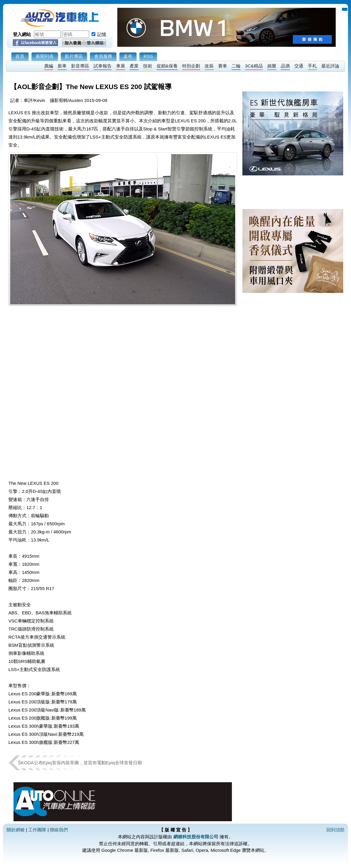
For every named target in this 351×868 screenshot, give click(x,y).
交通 (299, 66)
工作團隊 (37, 830)
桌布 (128, 56)
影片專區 (74, 56)
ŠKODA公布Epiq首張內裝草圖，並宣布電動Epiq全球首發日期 (80, 763)
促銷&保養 (167, 66)
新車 (62, 66)
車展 (121, 66)
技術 (148, 66)
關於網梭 (16, 830)
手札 (312, 66)
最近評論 (330, 66)
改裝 (209, 66)
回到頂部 (335, 830)
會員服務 (103, 56)
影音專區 (80, 66)
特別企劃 (191, 66)
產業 (134, 66)
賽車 (223, 66)
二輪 (236, 66)
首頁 (20, 56)
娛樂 (272, 66)
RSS (148, 56)
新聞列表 (45, 56)
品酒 (285, 66)
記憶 (102, 34)
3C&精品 (254, 66)
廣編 (49, 66)
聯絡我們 (59, 830)
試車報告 (103, 66)
